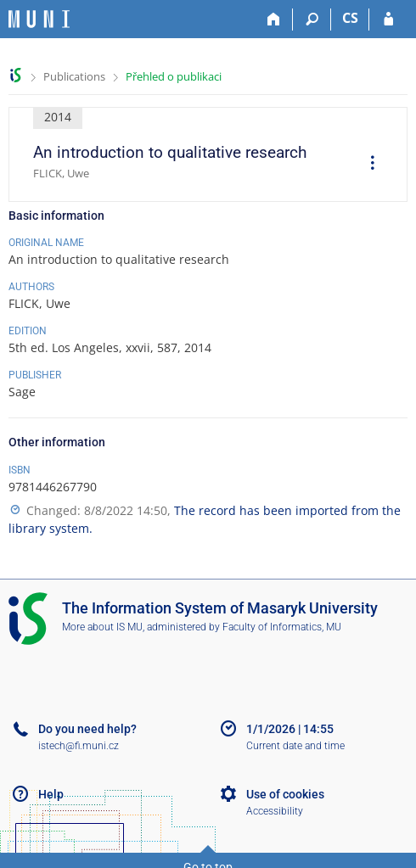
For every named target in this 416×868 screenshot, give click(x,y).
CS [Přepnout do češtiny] (350, 18)
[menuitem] (367, 165)
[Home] (274, 20)
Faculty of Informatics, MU (282, 627)
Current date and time (295, 746)
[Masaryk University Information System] (39, 19)
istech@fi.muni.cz (79, 746)
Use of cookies (285, 794)
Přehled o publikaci (174, 76)
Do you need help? (87, 729)
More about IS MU (102, 627)
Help (51, 794)
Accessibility (275, 811)
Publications (74, 76)
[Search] (312, 20)
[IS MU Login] (388, 20)
